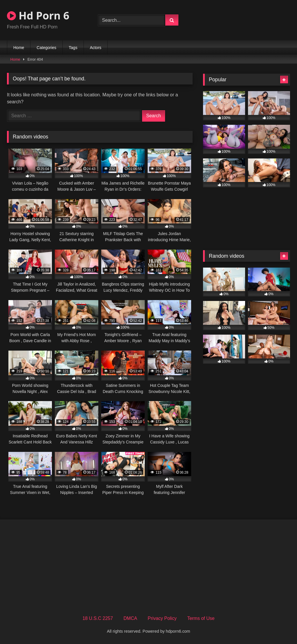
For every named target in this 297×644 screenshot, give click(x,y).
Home (19, 48)
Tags (73, 48)
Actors (96, 48)
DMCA (130, 618)
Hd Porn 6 (38, 16)
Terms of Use (201, 618)
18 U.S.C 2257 (98, 618)
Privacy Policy (162, 618)
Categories (46, 48)
